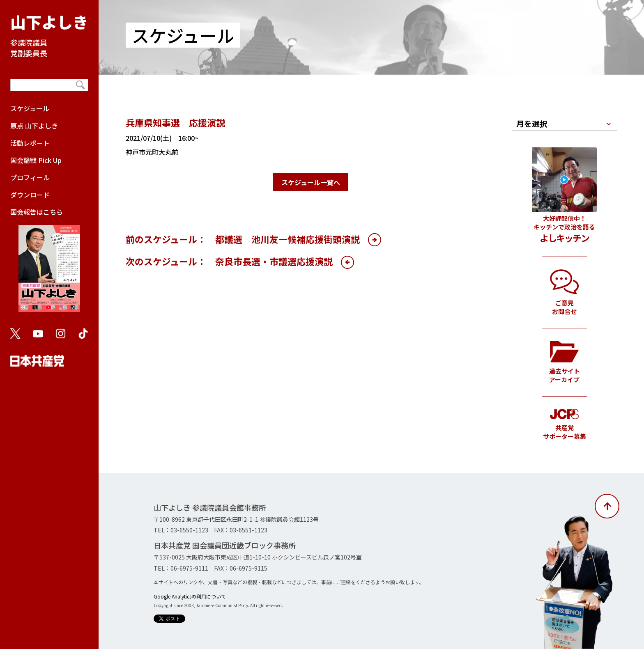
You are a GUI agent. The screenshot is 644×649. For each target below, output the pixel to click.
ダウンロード (30, 195)
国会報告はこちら (49, 264)
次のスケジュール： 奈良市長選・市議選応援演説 (229, 261)
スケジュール (30, 108)
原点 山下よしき (34, 126)
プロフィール (30, 177)
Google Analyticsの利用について (190, 596)
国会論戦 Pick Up (36, 160)
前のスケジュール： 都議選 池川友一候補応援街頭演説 (243, 239)
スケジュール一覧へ (311, 182)
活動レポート (30, 143)
